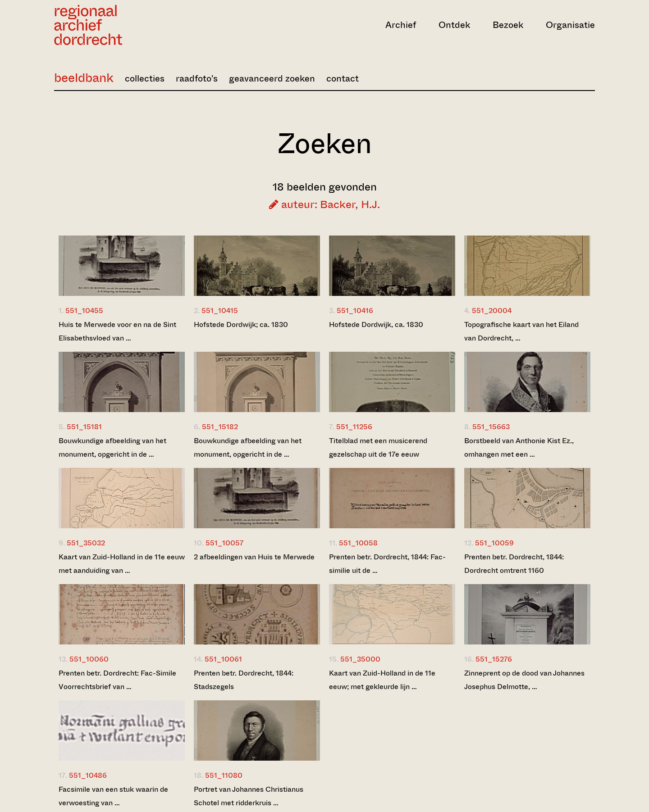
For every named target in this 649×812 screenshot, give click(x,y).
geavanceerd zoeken (272, 79)
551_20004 (492, 311)
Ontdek (454, 25)
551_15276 (494, 659)
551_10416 (355, 311)
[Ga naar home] (135, 25)
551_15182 (220, 427)
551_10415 (220, 311)
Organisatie (570, 25)
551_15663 (491, 427)
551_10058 (358, 543)
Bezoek (508, 25)
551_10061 (223, 659)
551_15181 (84, 427)
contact (343, 79)
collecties (145, 79)
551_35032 (86, 543)
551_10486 (88, 775)
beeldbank (84, 78)
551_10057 (224, 543)
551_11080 (224, 775)
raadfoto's (197, 79)
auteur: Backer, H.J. (324, 204)
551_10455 (84, 311)
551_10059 (494, 543)
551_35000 (360, 659)
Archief (401, 25)
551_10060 (89, 659)
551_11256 (354, 427)
